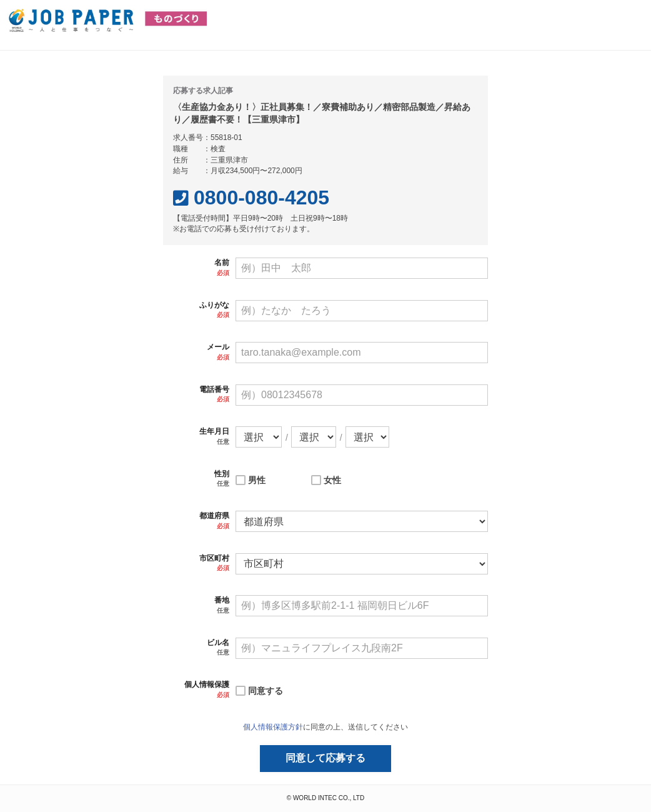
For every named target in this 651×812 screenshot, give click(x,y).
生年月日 (214, 431)
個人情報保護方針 (273, 727)
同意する (266, 691)
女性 (332, 480)
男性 (257, 480)
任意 (223, 442)
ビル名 (218, 643)
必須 (223, 273)
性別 (222, 474)
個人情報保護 (207, 684)
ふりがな (214, 305)
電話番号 (214, 389)
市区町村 (214, 558)
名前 (222, 263)
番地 (222, 600)
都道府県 (214, 516)
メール (218, 347)
